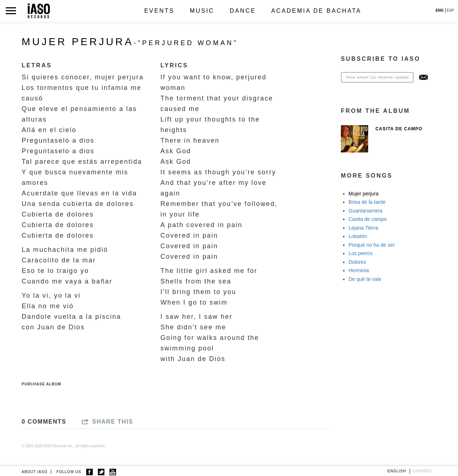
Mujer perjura (363, 194)
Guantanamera (365, 211)
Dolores (357, 262)
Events (159, 11)
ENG (440, 10)
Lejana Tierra (363, 228)
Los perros (361, 253)
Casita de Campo (399, 129)
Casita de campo (368, 219)
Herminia (359, 270)
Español (423, 471)
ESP (450, 10)
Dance (243, 11)
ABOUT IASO (35, 472)
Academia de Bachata (316, 11)
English (397, 471)
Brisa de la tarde (367, 202)
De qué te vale (365, 279)
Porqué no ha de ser (372, 245)
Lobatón (358, 236)
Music (202, 11)
